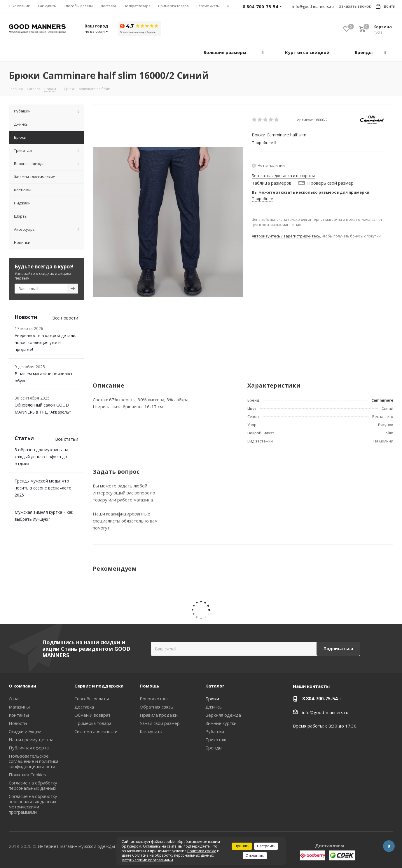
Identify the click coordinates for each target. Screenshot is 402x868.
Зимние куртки (221, 723)
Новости (18, 723)
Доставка (84, 707)
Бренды (214, 748)
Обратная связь (157, 707)
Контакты (19, 715)
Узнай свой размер (160, 723)
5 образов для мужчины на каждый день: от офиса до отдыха (41, 457)
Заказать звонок (355, 6)
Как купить (151, 731)
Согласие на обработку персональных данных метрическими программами (33, 804)
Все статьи (67, 439)
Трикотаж (216, 739)
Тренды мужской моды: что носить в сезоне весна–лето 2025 (43, 488)
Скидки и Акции (25, 731)
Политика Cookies (27, 775)
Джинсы (214, 707)
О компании (22, 686)
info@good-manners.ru (313, 6)
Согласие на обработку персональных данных (33, 785)
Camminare (382, 400)
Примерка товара (93, 723)
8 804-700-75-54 (320, 699)
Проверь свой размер (330, 183)
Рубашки (215, 731)
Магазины (19, 707)
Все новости (65, 318)
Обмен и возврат (92, 715)
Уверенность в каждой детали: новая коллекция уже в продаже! (45, 342)
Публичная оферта (29, 748)
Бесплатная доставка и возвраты (283, 176)
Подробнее (262, 199)
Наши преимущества (31, 739)
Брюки (212, 699)
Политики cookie (202, 851)
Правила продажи (159, 715)
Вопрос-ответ (154, 699)
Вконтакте (389, 846)
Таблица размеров (272, 183)
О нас (15, 699)
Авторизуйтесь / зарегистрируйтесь (286, 236)
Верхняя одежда (223, 715)
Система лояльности (96, 731)
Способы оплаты (92, 699)
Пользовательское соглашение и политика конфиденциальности (34, 761)
